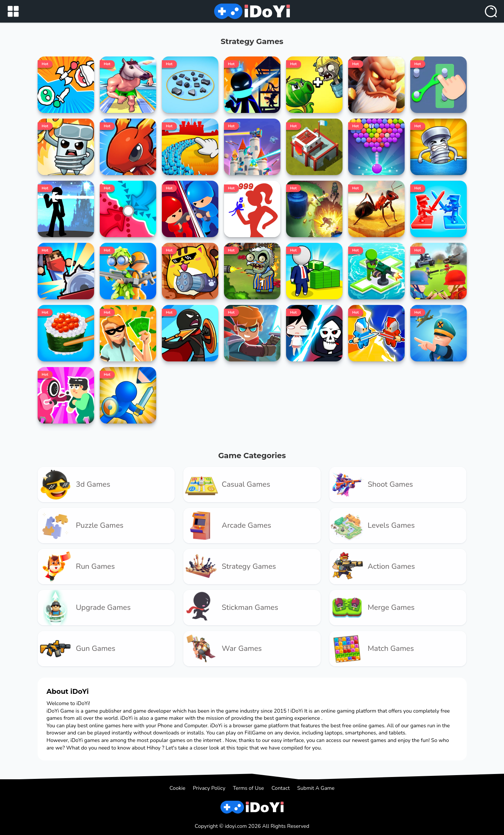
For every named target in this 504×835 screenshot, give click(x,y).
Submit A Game (316, 788)
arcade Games (227, 526)
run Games (76, 567)
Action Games (372, 567)
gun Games (77, 649)
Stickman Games (231, 608)
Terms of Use (249, 788)
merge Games (372, 608)
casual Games (227, 485)
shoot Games (371, 485)
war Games (222, 649)
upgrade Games (84, 608)
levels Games (372, 526)
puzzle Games (81, 526)
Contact (280, 788)
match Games (372, 649)
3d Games (74, 485)
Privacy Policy (209, 788)
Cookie (177, 788)
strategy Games (230, 567)
